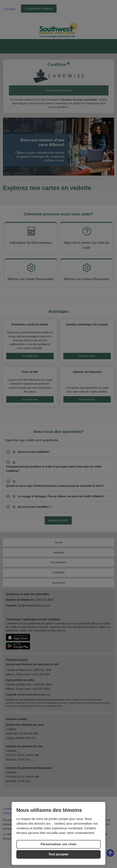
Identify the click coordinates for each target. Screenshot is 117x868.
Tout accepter (58, 854)
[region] (58, 833)
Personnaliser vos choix (58, 844)
